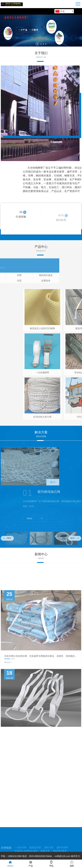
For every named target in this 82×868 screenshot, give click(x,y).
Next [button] (75, 545)
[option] (41, 31)
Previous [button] (7, 545)
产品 (31, 864)
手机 (51, 864)
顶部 (72, 864)
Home (10, 864)
